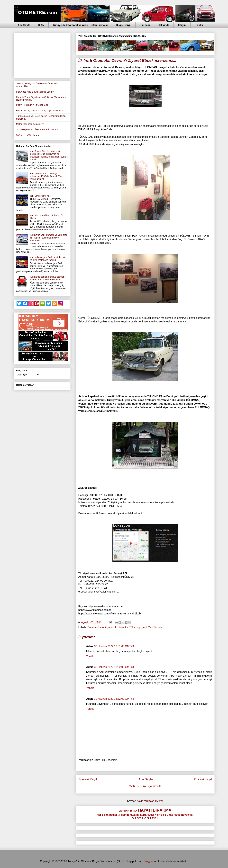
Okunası (145, 25)
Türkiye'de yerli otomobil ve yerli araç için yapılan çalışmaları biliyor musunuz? (48, 238)
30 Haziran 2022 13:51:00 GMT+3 (114, 646)
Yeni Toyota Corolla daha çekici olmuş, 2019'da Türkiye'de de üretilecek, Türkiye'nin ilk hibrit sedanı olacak (49, 155)
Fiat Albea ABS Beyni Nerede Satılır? (35, 92)
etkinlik (113, 627)
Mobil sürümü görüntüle (145, 786)
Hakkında (164, 25)
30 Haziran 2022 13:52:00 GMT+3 (114, 667)
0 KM (41, 25)
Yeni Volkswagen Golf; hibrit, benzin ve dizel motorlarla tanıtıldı (48, 259)
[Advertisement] (42, 55)
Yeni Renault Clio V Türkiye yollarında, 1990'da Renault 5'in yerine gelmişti (46, 176)
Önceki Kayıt (203, 779)
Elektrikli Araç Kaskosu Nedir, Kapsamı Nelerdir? (41, 111)
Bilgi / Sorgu (124, 25)
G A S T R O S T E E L (28, 135)
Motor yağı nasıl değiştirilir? (30, 124)
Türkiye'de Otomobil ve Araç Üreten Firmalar (80, 25)
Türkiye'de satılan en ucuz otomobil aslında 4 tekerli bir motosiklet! (48, 278)
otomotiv (123, 627)
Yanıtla (90, 656)
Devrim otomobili (97, 627)
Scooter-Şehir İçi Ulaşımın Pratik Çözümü (37, 129)
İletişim (182, 25)
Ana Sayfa (24, 25)
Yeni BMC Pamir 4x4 (40, 196)
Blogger (148, 861)
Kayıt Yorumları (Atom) (150, 801)
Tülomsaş (135, 627)
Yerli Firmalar (156, 627)
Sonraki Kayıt (88, 779)
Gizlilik (199, 25)
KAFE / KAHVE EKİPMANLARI (32, 105)
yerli (144, 627)
